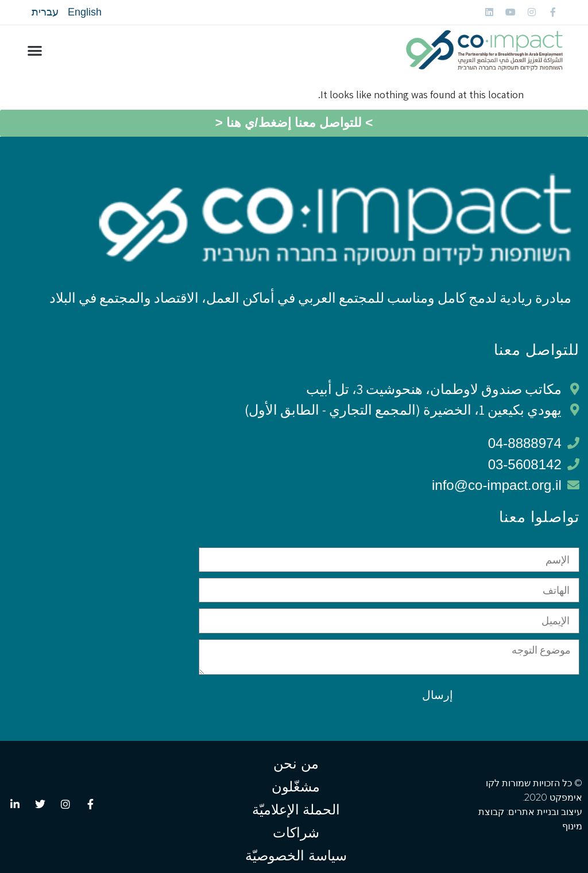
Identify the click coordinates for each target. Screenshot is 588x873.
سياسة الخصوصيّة (296, 855)
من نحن (296, 764)
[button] (35, 51)
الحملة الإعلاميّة (296, 810)
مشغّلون (296, 787)
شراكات (296, 833)
